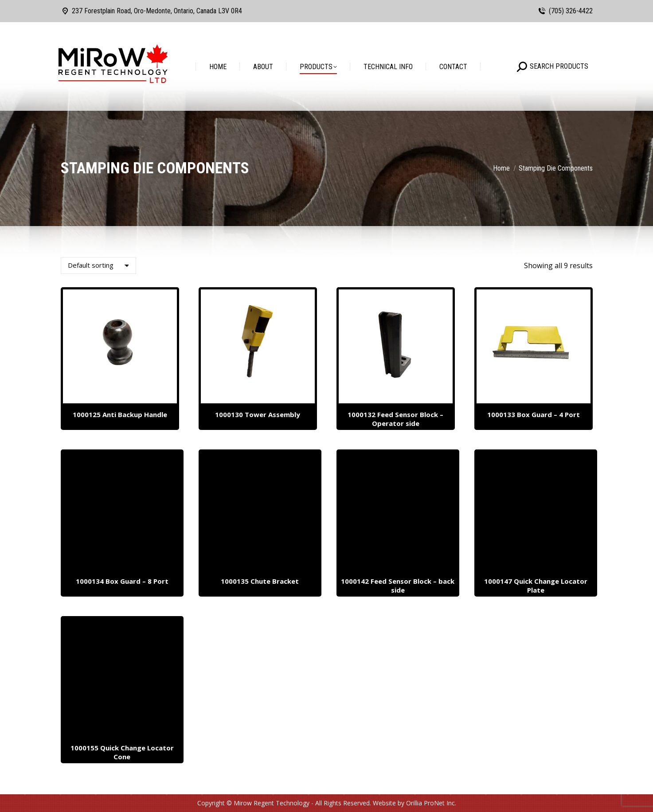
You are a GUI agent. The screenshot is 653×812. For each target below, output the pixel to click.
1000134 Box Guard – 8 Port (122, 581)
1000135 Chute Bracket (260, 581)
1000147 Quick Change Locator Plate (536, 586)
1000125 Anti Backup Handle (120, 414)
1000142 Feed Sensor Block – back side (398, 586)
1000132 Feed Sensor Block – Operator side (395, 419)
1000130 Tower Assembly (258, 414)
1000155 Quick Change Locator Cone (122, 752)
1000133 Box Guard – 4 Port (534, 414)
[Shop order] (98, 265)
